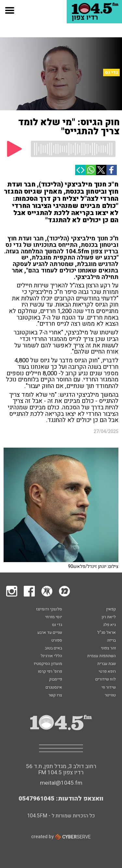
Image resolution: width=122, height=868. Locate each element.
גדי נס (111, 72)
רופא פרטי (107, 672)
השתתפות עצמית (102, 656)
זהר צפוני (108, 648)
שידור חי (109, 688)
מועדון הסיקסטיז (48, 664)
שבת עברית (107, 664)
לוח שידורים (106, 680)
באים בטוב (54, 648)
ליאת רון (109, 617)
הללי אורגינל (51, 656)
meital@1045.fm (61, 783)
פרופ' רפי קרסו (50, 672)
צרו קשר (55, 695)
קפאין (111, 609)
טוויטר (110, 695)
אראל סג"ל (107, 633)
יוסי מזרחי (54, 617)
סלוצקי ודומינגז (49, 609)
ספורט (57, 641)
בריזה (111, 641)
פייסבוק (56, 680)
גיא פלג (109, 625)
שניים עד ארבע (50, 633)
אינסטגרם (54, 688)
